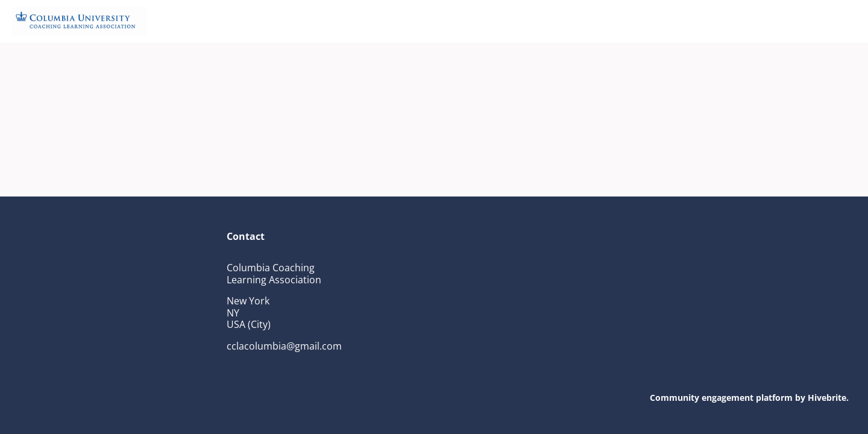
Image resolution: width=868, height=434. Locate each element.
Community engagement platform (721, 398)
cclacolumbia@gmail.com (284, 346)
